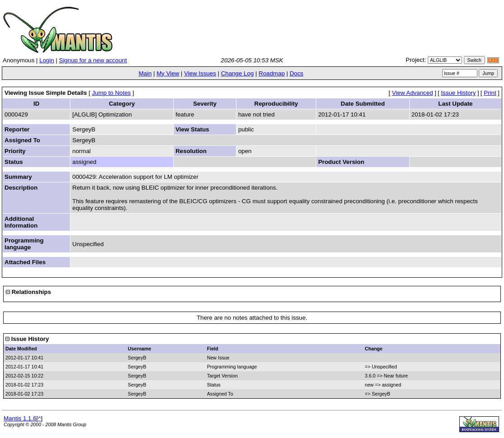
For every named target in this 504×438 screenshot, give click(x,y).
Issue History (458, 93)
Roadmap (272, 73)
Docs (296, 73)
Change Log (238, 73)
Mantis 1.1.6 (20, 418)
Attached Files (25, 262)
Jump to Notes (111, 93)
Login (47, 60)
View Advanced (413, 93)
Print (490, 93)
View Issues (200, 73)
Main (145, 73)
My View (168, 73)
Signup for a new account (93, 60)
